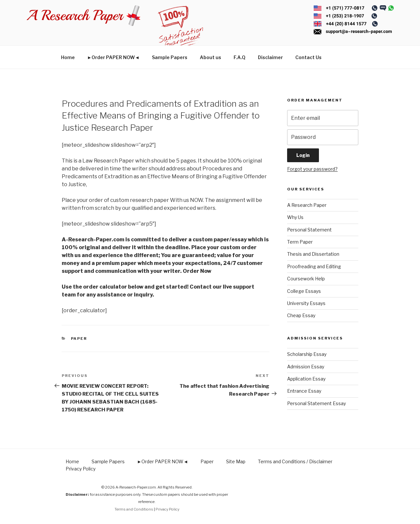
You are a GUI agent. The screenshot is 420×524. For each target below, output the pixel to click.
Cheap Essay (301, 315)
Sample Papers (170, 57)
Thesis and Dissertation (313, 254)
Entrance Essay (304, 391)
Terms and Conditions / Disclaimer (295, 461)
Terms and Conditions (134, 509)
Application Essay (306, 379)
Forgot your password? (312, 169)
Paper (79, 338)
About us (210, 57)
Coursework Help (306, 279)
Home (68, 57)
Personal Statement (309, 230)
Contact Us (308, 57)
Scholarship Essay (307, 354)
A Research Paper (307, 205)
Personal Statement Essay (316, 403)
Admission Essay (306, 367)
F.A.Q (240, 57)
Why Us (295, 217)
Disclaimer (270, 57)
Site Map (236, 461)
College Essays (304, 291)
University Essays (306, 303)
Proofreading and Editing (314, 266)
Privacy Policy (81, 469)
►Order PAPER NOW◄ (114, 57)
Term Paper (300, 242)
